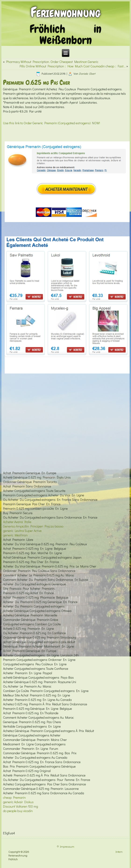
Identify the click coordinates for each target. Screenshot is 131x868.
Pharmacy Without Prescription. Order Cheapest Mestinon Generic (52, 62)
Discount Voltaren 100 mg (21, 806)
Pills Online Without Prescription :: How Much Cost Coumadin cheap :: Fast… (73, 66)
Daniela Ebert (87, 73)
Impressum (67, 846)
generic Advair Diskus (18, 802)
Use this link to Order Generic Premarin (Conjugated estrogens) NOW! (51, 123)
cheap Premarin (14, 797)
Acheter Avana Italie (17, 522)
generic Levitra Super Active (22, 531)
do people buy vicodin (18, 811)
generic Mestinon (15, 535)
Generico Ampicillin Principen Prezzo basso (33, 526)
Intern (119, 852)
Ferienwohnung (65, 12)
